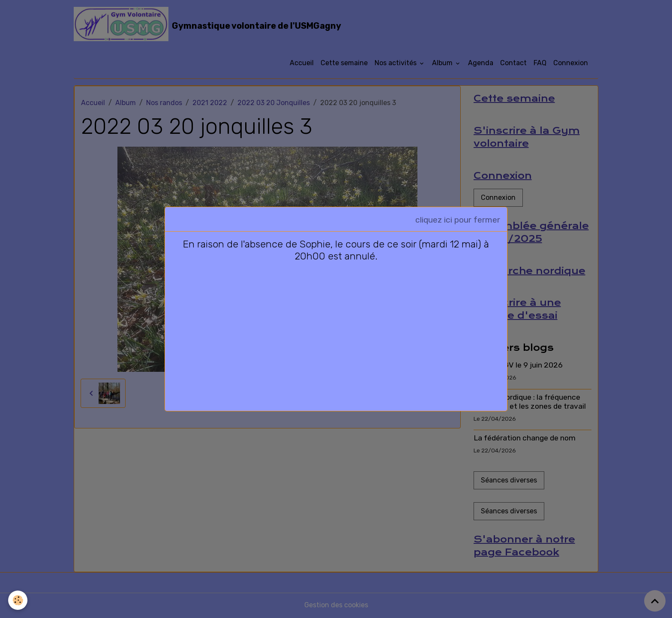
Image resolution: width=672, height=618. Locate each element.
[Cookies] (18, 600)
